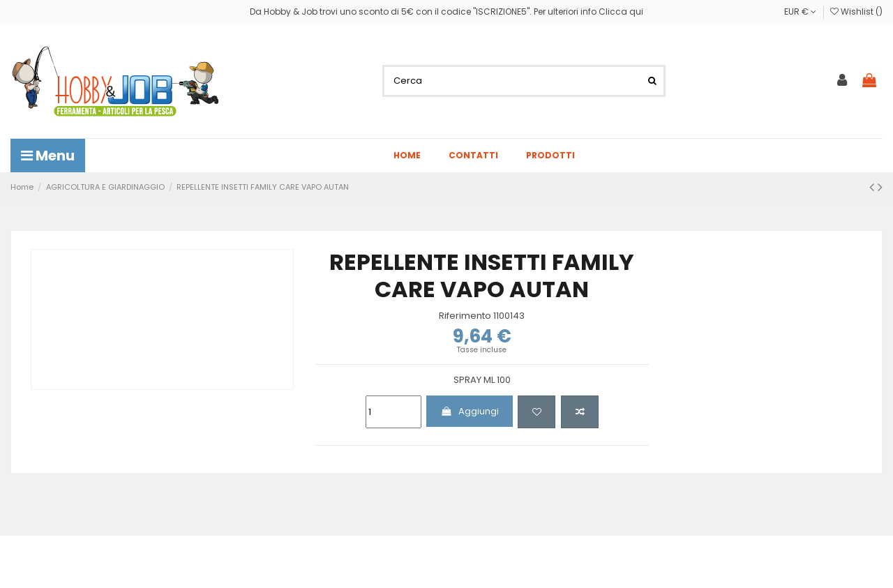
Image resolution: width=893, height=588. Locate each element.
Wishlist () (856, 12)
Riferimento (465, 316)
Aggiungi (470, 411)
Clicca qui (621, 12)
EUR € (800, 12)
